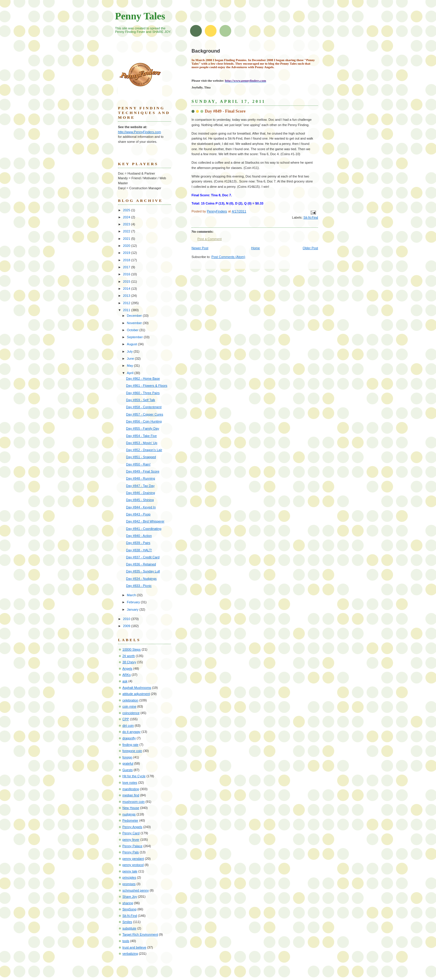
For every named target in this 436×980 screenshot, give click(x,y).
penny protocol (133, 865)
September (135, 337)
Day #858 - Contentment (144, 407)
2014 (127, 289)
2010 (127, 619)
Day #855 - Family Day (143, 428)
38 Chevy (129, 662)
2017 (127, 267)
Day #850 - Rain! (138, 464)
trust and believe (134, 947)
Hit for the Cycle (134, 776)
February (134, 602)
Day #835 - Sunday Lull (143, 571)
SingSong (129, 909)
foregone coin (132, 751)
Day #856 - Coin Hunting (144, 421)
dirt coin (128, 726)
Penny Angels (132, 827)
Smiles (127, 922)
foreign (127, 757)
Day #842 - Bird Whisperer (145, 521)
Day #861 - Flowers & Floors (147, 386)
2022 (127, 231)
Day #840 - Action (139, 536)
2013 (127, 296)
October (133, 330)
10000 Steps (132, 649)
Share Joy (130, 897)
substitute (129, 928)
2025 (127, 210)
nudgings (129, 814)
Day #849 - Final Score (143, 471)
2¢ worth (129, 656)
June (131, 359)
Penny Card (131, 833)
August (132, 344)
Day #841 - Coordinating (144, 529)
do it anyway (131, 732)
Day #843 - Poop (138, 514)
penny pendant (133, 859)
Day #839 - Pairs (138, 543)
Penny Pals (131, 852)
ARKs (127, 675)
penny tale (130, 871)
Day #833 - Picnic (139, 586)
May (130, 366)
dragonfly (129, 738)
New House (131, 808)
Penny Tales (140, 16)
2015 (127, 282)
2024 (127, 217)
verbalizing (130, 954)
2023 (127, 224)
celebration (130, 700)
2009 (127, 626)
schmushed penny (136, 890)
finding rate (130, 745)
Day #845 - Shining (140, 500)
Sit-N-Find (311, 217)
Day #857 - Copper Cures (145, 414)
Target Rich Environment (140, 934)
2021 (127, 239)
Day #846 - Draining (141, 493)
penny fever (131, 840)
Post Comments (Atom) (228, 257)
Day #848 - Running (141, 478)
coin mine (129, 706)
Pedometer (130, 820)
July (130, 351)
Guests (128, 770)
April (130, 373)
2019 (127, 253)
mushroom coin (134, 802)
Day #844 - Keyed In (141, 507)
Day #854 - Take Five (142, 436)
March (132, 595)
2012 (127, 303)
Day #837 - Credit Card (143, 557)
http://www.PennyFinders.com (139, 132)
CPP (126, 719)
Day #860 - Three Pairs (143, 393)
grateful (128, 763)
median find (131, 795)
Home (256, 248)
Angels (127, 669)
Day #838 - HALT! (139, 550)
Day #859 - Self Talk (141, 400)
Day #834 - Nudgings (142, 579)
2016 (127, 274)
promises (129, 884)
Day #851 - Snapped (141, 457)
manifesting (131, 789)
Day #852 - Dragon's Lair (144, 450)
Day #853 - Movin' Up (142, 443)
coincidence (131, 713)
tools (126, 941)
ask (125, 681)
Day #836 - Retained (141, 564)
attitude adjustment (136, 694)
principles (129, 877)
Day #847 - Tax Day (140, 486)
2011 (127, 310)
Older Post (310, 248)
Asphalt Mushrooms (137, 688)
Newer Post (200, 248)
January (133, 609)
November (135, 323)
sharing (128, 903)
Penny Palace (132, 846)
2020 (127, 246)
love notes (130, 783)
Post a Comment (209, 239)
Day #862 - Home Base (143, 378)
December (135, 316)
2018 (127, 260)
